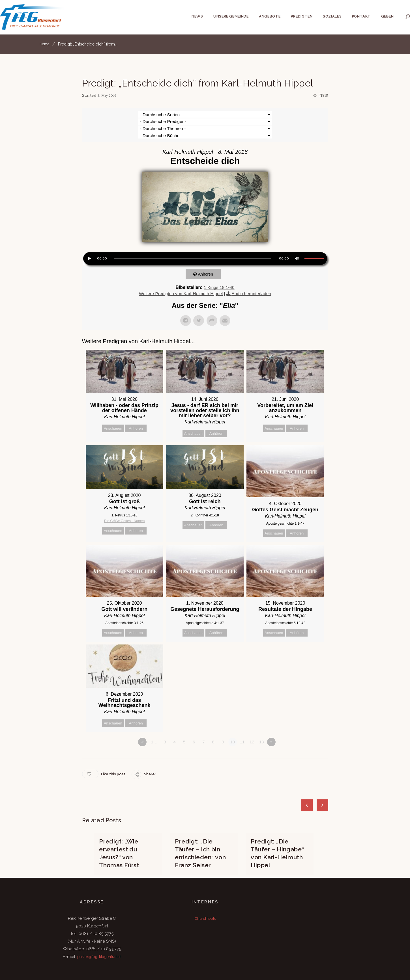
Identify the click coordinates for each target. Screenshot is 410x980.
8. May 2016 (108, 95)
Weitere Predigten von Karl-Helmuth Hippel (180, 272)
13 (262, 723)
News (197, 16)
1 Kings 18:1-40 (219, 266)
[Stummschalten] (296, 237)
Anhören (207, 253)
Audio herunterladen (253, 272)
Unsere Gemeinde (231, 16)
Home (45, 44)
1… (154, 723)
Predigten (302, 16)
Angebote (270, 16)
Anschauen (113, 407)
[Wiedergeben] (89, 237)
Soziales (332, 16)
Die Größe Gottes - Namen (124, 500)
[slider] (193, 237)
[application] (205, 238)
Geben (388, 16)
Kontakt (361, 16)
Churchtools (205, 897)
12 (252, 723)
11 (242, 723)
